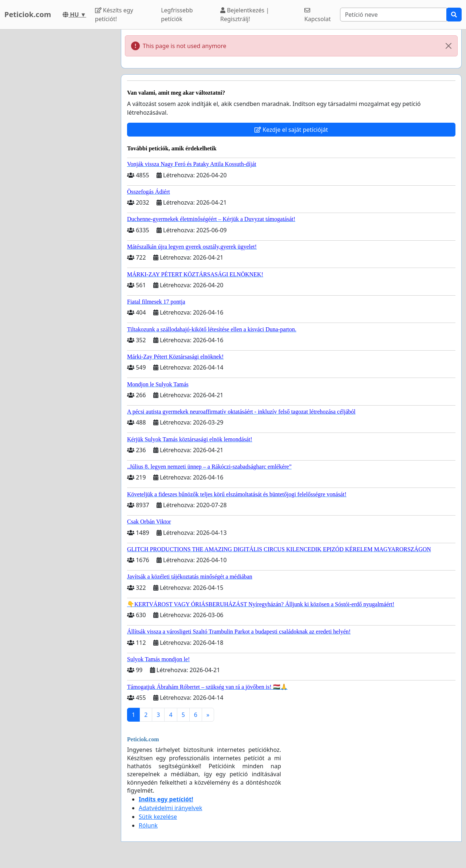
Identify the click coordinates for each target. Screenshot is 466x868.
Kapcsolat (318, 15)
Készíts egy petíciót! (114, 15)
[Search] (393, 15)
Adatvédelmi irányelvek (171, 808)
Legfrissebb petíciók (177, 15)
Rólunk (148, 825)
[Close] (449, 46)
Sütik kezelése (158, 817)
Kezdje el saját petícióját (291, 130)
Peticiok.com (28, 14)
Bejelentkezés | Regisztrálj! (245, 15)
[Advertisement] (58, 139)
